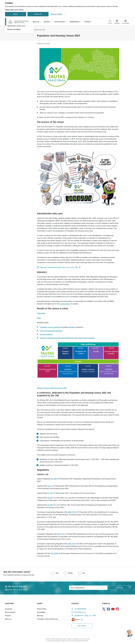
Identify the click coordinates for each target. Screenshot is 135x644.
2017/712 (61, 534)
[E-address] (76, 619)
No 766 (50, 493)
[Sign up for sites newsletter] (119, 588)
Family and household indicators (51, 331)
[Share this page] (125, 40)
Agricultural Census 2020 (16, 48)
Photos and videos (14, 52)
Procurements (10, 612)
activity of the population (86, 338)
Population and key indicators (50, 327)
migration (72, 327)
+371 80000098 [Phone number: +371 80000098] (80, 609)
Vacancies (9, 609)
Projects (8, 616)
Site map (40, 616)
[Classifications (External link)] (75, 22)
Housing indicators (46, 334)
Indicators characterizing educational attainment (57, 338)
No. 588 (54, 479)
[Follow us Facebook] (108, 609)
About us (8, 619)
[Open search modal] (110, 22)
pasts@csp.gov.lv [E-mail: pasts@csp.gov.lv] (80, 612)
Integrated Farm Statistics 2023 (18, 39)
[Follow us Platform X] (104, 609)
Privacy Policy (42, 609)
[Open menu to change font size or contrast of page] (125, 22)
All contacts (82, 626)
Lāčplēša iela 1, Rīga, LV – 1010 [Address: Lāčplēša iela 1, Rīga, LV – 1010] (85, 615)
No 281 (50, 498)
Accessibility (41, 612)
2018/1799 (72, 512)
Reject (16, 14)
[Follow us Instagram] (117, 609)
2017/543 (71, 544)
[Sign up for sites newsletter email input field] (88, 588)
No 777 (50, 486)
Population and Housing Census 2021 (19, 44)
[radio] (55, 573)
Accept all (38, 14)
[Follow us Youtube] (113, 609)
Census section (65, 304)
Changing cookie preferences (48, 619)
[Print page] (125, 35)
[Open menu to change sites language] (117, 22)
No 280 (50, 505)
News (9, 36)
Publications (41, 313)
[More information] (80, 267)
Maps (39, 318)
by (49, 395)
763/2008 (54, 553)
